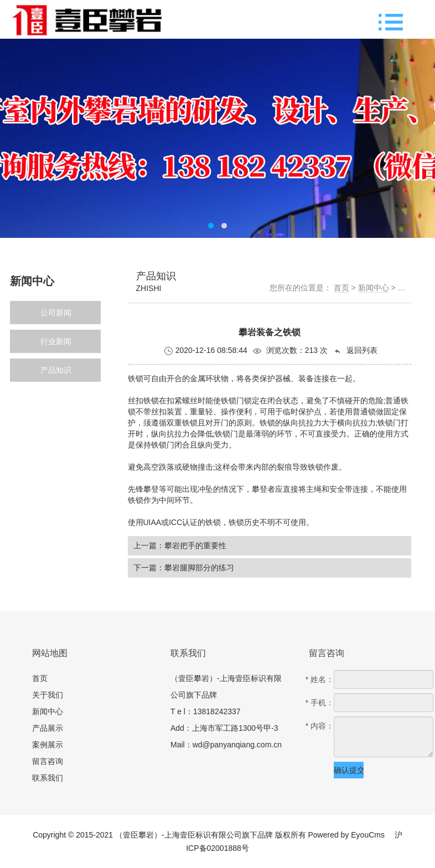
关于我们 (48, 695)
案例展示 (48, 745)
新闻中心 (374, 288)
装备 (306, 378)
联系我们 (48, 778)
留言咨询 (48, 761)
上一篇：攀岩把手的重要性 (180, 545)
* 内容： (320, 726)
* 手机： (320, 703)
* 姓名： (320, 679)
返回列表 (355, 350)
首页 (341, 288)
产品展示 (48, 728)
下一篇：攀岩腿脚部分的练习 (184, 568)
